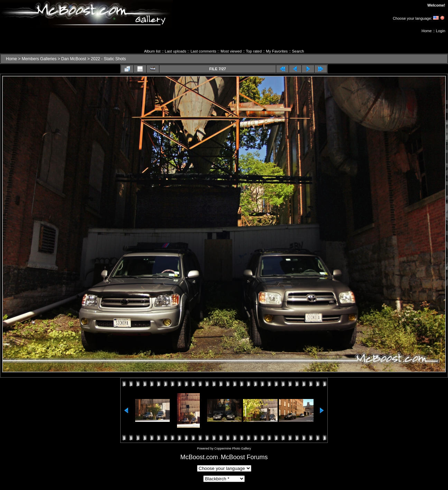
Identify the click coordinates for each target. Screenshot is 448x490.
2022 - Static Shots (108, 59)
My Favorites (277, 51)
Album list (152, 51)
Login (441, 31)
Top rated (254, 51)
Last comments (203, 51)
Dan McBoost (74, 59)
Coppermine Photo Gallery (233, 448)
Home (427, 31)
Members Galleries (39, 59)
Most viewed (231, 51)
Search (298, 51)
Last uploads (176, 51)
